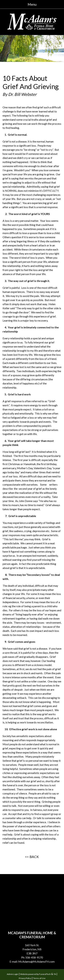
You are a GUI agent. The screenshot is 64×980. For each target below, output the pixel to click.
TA (55, 974)
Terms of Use (39, 978)
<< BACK (32, 857)
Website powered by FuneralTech (35, 974)
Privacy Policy (25, 978)
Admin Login (13, 974)
